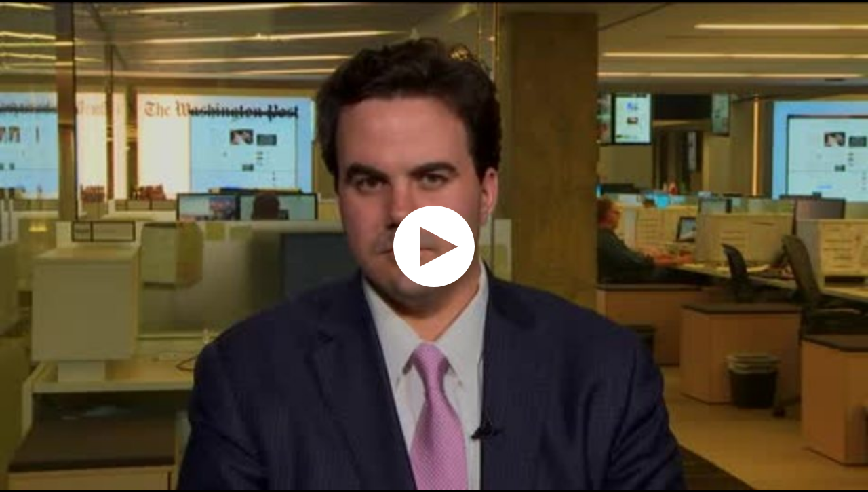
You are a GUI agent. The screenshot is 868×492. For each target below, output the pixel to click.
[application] (434, 246)
